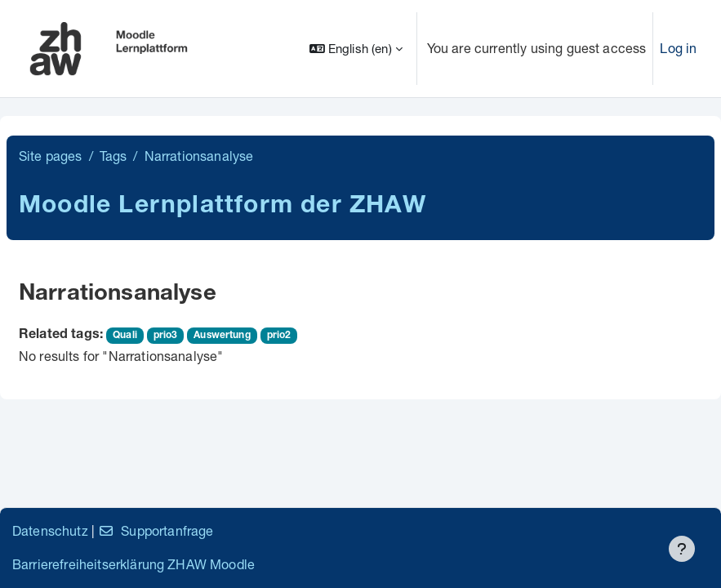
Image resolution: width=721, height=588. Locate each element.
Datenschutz (50, 530)
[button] (356, 49)
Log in (678, 48)
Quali (125, 336)
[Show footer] (682, 549)
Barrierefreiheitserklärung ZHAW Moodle (134, 564)
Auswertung (222, 336)
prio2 (279, 336)
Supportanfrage (156, 530)
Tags (113, 156)
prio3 (166, 336)
